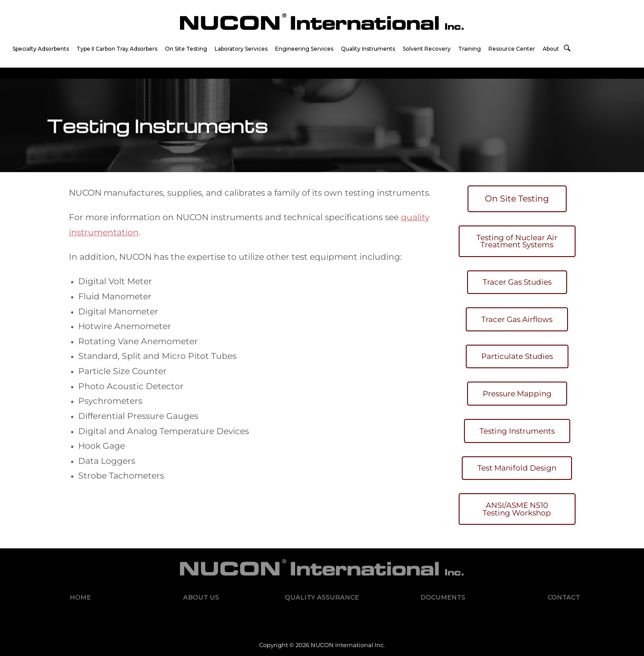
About (551, 49)
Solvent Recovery (427, 49)
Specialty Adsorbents (41, 49)
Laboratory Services (241, 49)
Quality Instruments (368, 49)
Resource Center (512, 49)
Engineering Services (304, 49)
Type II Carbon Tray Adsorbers (117, 49)
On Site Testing (186, 49)
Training (470, 49)
